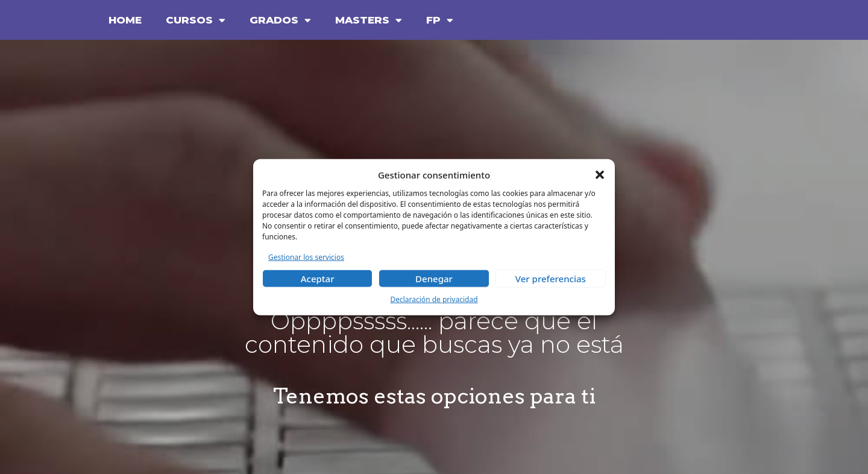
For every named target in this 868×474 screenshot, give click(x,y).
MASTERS (369, 20)
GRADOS (280, 20)
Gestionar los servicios (306, 257)
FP (440, 20)
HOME (125, 20)
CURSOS (196, 20)
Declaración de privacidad (434, 299)
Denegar (434, 279)
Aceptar (318, 279)
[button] (600, 175)
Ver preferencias (551, 279)
